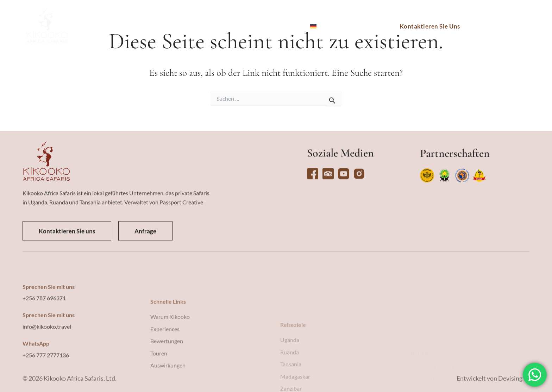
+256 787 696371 (44, 340)
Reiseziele (145, 26)
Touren (182, 26)
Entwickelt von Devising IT (493, 384)
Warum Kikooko (275, 26)
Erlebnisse (220, 26)
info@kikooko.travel (47, 368)
